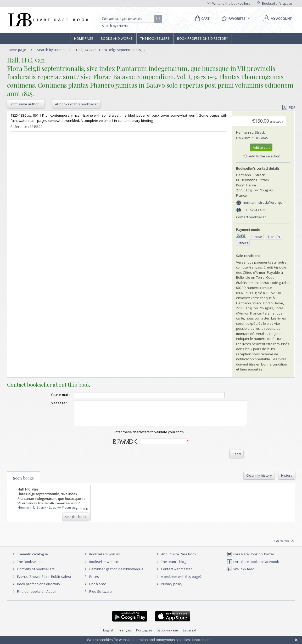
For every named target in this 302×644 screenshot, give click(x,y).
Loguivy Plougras (252, 138)
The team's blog (170, 566)
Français (125, 635)
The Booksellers (155, 38)
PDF (289, 107)
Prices (94, 581)
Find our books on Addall (34, 596)
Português (144, 635)
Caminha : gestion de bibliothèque (116, 574)
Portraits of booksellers (36, 574)
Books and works (117, 38)
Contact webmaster (173, 574)
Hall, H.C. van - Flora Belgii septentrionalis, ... (111, 50)
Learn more (201, 640)
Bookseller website (101, 566)
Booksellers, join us (101, 559)
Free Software (100, 596)
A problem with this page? (178, 581)
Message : (48, 403)
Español (189, 635)
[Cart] (201, 19)
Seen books (23, 483)
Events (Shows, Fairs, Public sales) (41, 581)
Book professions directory (203, 38)
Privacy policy (169, 589)
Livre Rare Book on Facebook (253, 566)
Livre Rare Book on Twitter (251, 559)
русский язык (168, 635)
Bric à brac (97, 589)
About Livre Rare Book (179, 559)
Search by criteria (115, 26)
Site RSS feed (241, 574)
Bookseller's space (275, 3)
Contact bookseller (251, 217)
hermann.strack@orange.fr (264, 202)
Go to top (285, 546)
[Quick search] (129, 19)
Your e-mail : (50, 395)
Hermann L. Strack (250, 132)
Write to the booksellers (228, 3)
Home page (84, 38)
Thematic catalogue (29, 559)
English (109, 635)
